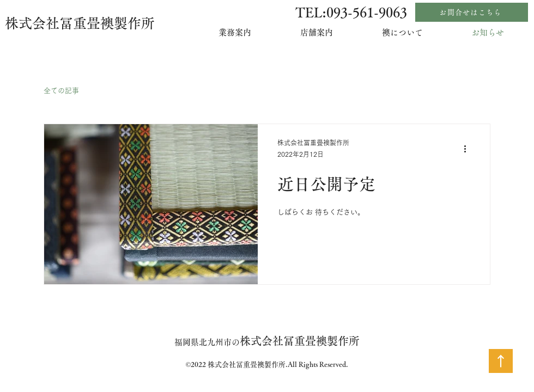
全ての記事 (61, 91)
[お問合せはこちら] (472, 12)
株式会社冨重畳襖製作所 (80, 23)
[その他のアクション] (469, 149)
